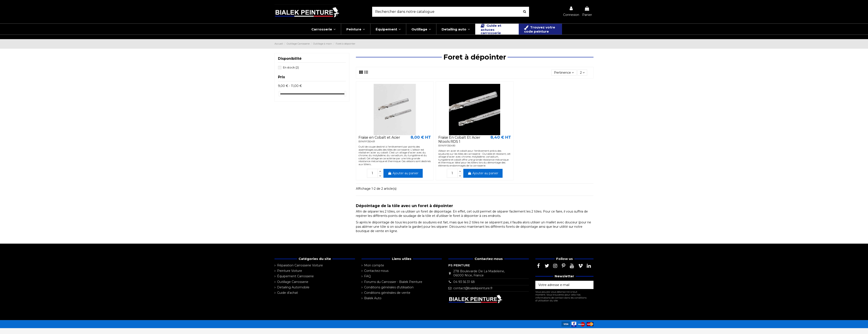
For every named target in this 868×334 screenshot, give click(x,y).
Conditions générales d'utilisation (389, 287)
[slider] (279, 94)
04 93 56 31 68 (464, 282)
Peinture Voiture (290, 271)
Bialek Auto (373, 298)
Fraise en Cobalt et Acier (379, 137)
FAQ (367, 276)
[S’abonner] (589, 285)
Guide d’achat (288, 293)
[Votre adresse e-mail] (560, 285)
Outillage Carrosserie (293, 282)
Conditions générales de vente (387, 293)
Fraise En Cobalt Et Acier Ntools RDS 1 (459, 140)
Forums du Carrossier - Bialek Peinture (393, 282)
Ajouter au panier (403, 173)
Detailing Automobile (293, 287)
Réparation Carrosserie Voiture (300, 265)
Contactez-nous (376, 271)
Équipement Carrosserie (295, 276)
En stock (291, 67)
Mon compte (374, 265)
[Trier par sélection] (564, 73)
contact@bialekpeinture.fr (473, 288)
